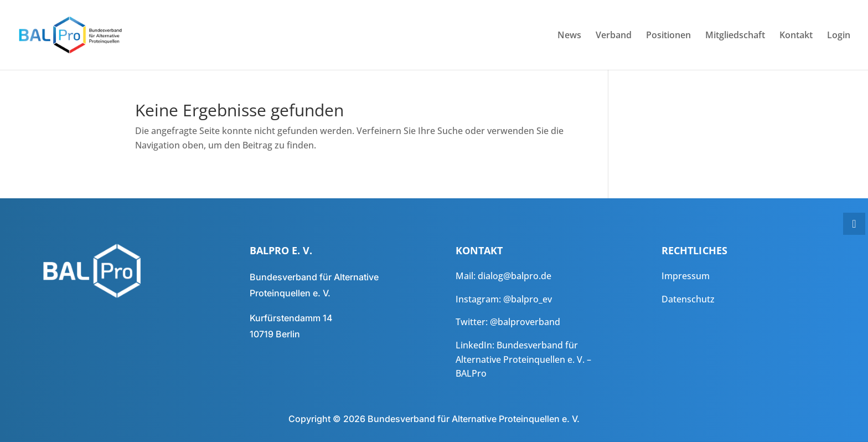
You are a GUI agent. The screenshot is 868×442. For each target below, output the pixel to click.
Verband (614, 36)
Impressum (686, 276)
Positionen (668, 36)
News (569, 36)
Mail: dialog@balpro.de (503, 276)
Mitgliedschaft (735, 36)
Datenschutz (688, 299)
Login (839, 36)
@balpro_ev (528, 299)
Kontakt (796, 36)
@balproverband (525, 322)
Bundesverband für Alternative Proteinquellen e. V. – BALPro (523, 359)
